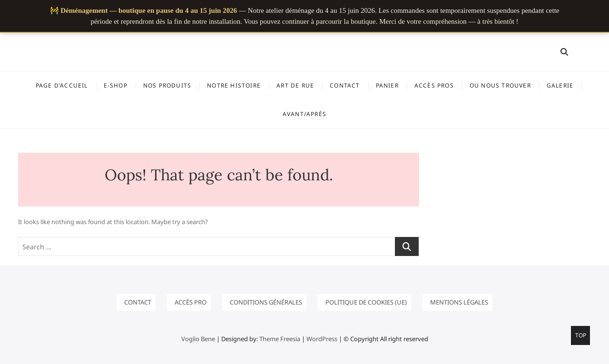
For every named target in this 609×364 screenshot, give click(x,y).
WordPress (322, 339)
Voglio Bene (198, 339)
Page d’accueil (62, 85)
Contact (345, 85)
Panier (387, 85)
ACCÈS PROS (434, 85)
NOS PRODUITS (167, 85)
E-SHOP (116, 85)
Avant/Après (304, 114)
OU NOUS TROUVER (500, 85)
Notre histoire (234, 85)
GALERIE (560, 85)
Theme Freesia (280, 339)
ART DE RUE (295, 85)
